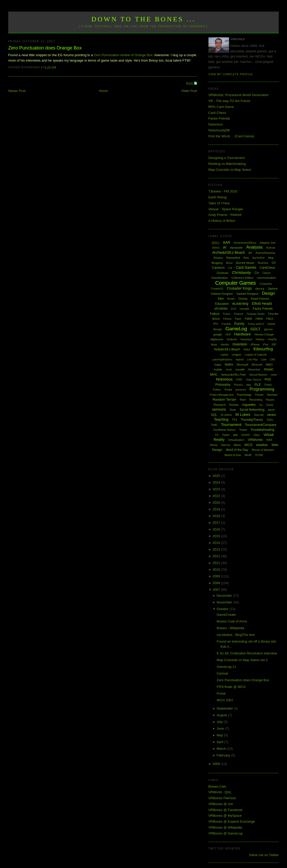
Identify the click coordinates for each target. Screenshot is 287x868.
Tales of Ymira (219, 203)
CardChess (267, 268)
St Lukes (243, 414)
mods (229, 370)
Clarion (267, 273)
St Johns (226, 415)
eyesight (244, 309)
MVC (214, 374)
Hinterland (246, 339)
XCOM (259, 455)
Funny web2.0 (256, 324)
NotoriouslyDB (219, 130)
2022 (217, 496)
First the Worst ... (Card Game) (231, 136)
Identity (225, 345)
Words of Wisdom (263, 450)
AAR (227, 242)
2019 (217, 509)
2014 (217, 543)
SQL (214, 415)
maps (218, 365)
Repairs (270, 400)
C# (274, 263)
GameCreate (226, 615)
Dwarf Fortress (260, 299)
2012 (217, 556)
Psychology (244, 395)
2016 (217, 529)
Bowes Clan (217, 786)
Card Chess (217, 113)
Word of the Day (237, 450)
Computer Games (235, 283)
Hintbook (232, 339)
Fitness (227, 319)
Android (271, 248)
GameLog (236, 329)
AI (225, 247)
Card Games (246, 267)
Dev (221, 298)
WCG (248, 445)
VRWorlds (255, 440)
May (220, 735)
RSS (190, 84)
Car (230, 268)
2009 (217, 576)
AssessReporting (265, 253)
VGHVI (246, 435)
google (218, 334)
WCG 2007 (225, 700)
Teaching (221, 419)
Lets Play (252, 360)
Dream (231, 299)
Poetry (268, 385)
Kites (247, 349)
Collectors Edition (242, 278)
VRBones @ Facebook (225, 810)
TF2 (234, 420)
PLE (258, 385)
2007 (217, 590)
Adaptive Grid (268, 243)
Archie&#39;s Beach (228, 252)
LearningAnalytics (222, 360)
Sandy (270, 405)
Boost (229, 263)
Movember (254, 370)
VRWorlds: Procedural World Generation (238, 95)
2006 (217, 764)
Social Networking (252, 410)
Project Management (222, 395)
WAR (269, 440)
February (224, 755)
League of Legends (256, 355)
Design (268, 293)
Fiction (227, 314)
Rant (243, 400)
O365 (239, 380)
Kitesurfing (263, 349)
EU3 (234, 309)
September (225, 708)
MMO (269, 365)
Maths (229, 365)
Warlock (226, 445)
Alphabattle (236, 248)
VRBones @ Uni (221, 804)
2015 (217, 536)
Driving (243, 299)
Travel (243, 430)
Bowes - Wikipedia (230, 628)
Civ (257, 273)
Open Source (253, 380)
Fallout (215, 314)
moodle (240, 369)
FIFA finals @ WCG (231, 687)
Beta (246, 258)
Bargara (218, 258)
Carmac (223, 673)
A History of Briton (222, 221)
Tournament (231, 424)
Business (263, 263)
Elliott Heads (262, 304)
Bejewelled (233, 258)
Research (220, 405)
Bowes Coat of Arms (232, 621)
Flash (238, 319)
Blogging (217, 263)
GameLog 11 (226, 667)
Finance (239, 314)
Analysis (254, 247)
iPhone (255, 344)
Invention (240, 344)
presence (241, 390)
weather (262, 445)
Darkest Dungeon (248, 294)
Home (103, 91)
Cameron (218, 268)
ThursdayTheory (252, 420)
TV (217, 435)
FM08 (248, 319)
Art (250, 253)
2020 (217, 503)
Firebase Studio (256, 314)
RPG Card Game (221, 107)
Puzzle (259, 395)
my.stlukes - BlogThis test (236, 635)
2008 (217, 583)
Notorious (216, 124)
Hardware (243, 334)
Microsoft (243, 365)
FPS (216, 324)
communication (266, 278)
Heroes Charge (264, 334)
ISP (274, 344)
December (225, 596)
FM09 (259, 319)
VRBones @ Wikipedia (225, 827)
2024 (217, 482)
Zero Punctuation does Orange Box (45, 48)
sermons (219, 409)
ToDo (270, 420)
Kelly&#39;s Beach (227, 349)
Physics (238, 385)
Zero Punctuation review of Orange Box (123, 55)
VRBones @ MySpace (225, 816)
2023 (217, 489)
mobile (218, 369)
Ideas (214, 345)
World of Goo (233, 455)
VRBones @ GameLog (225, 833)
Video (256, 435)
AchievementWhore (245, 243)
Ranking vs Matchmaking (227, 164)
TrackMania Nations (224, 430)
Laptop (224, 355)
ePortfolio (221, 309)
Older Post (189, 91)
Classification (220, 278)
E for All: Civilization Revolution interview (247, 653)
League (236, 355)
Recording (256, 400)
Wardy (214, 445)
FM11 (270, 319)
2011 (217, 563)
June (221, 728)
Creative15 (217, 289)
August (222, 715)
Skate (233, 410)
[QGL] (216, 243)
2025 (217, 476)
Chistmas (222, 273)
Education (222, 304)
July (220, 722)
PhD (268, 379)
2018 (217, 516)
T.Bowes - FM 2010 (223, 191)
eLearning (240, 304)
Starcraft (259, 415)
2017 (217, 523)
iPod (266, 345)
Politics (217, 390)
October (223, 609)
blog (271, 258)
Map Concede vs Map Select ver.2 (242, 660)
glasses (268, 329)
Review (234, 405)
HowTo (272, 339)
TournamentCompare (260, 425)
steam (271, 415)
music (269, 369)
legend (240, 360)
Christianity (241, 272)
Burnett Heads (245, 263)
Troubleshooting (262, 430)
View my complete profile (231, 74)
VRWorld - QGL (220, 792)
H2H (228, 335)
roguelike (249, 405)
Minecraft (257, 365)
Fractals (226, 324)
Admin (216, 248)
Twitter (226, 435)
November (225, 602)
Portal (228, 390)
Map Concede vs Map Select (230, 170)
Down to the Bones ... (144, 19)
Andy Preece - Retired (225, 215)
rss (261, 405)
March (222, 749)
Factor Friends (219, 118)
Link (264, 359)
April (221, 742)
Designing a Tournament (227, 158)
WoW (248, 455)
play (249, 385)
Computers (266, 284)
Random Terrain (224, 399)
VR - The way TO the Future (229, 101)
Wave (237, 445)
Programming (262, 389)
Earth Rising (218, 197)
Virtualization (236, 440)
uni (235, 435)
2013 (217, 549)
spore (272, 410)
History (260, 339)
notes (274, 375)
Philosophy (223, 385)
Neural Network (258, 375)
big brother (258, 258)
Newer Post (17, 91)
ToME (214, 425)
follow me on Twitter (264, 855)
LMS (272, 360)
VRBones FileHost (222, 798)
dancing (260, 289)
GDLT (255, 329)
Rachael (272, 395)
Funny (239, 324)
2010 (217, 570)
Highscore (217, 339)
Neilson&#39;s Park (234, 375)
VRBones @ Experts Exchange (232, 821)
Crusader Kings (239, 288)
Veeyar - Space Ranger (226, 209)
